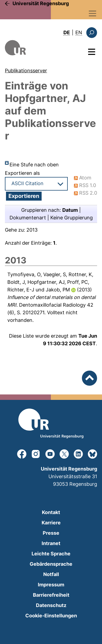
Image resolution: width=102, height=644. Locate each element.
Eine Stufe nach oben (34, 165)
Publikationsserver (26, 71)
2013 (32, 230)
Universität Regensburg (41, 3)
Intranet (51, 543)
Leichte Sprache (51, 554)
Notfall (51, 574)
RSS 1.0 (88, 185)
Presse (51, 533)
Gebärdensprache (51, 564)
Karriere (51, 523)
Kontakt (51, 512)
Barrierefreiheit (51, 595)
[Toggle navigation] (93, 13)
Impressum (51, 585)
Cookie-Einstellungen (51, 616)
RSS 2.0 (88, 193)
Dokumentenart (28, 218)
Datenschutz (51, 605)
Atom (85, 178)
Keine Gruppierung (72, 218)
